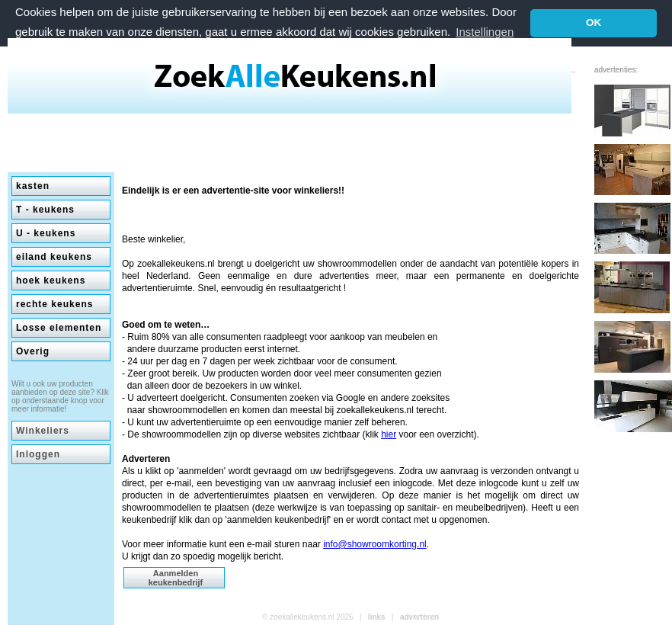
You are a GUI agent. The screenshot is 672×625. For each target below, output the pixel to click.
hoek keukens (51, 280)
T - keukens (45, 210)
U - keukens (46, 233)
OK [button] (594, 22)
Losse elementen (59, 328)
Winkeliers (43, 431)
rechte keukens (54, 304)
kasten (33, 186)
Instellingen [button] (485, 32)
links (377, 617)
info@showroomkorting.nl (375, 544)
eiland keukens (54, 257)
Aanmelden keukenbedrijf (176, 578)
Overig (33, 351)
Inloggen (38, 454)
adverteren (419, 617)
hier (389, 434)
